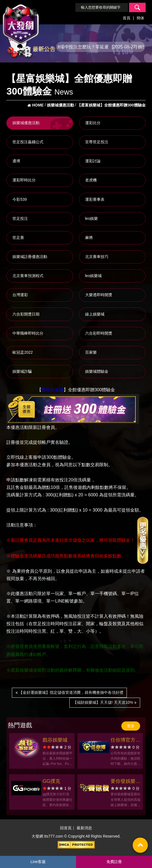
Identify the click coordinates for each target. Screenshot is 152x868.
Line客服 (38, 862)
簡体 (140, 18)
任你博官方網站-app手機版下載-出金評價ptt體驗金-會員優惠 (125, 741)
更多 (131, 726)
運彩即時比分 (24, 180)
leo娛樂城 (94, 276)
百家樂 (91, 352)
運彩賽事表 (95, 199)
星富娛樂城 (53, 390)
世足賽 (18, 238)
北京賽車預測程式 (28, 276)
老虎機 (91, 180)
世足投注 (20, 218)
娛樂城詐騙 (22, 371)
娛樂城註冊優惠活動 (30, 257)
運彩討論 (93, 161)
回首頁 (66, 828)
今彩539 (19, 199)
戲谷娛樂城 (55, 740)
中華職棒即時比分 (28, 333)
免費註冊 (114, 862)
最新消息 (84, 828)
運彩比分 (93, 123)
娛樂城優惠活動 (26, 123)
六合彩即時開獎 (99, 333)
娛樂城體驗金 (97, 371)
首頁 (127, 18)
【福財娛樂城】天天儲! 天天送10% (105, 702)
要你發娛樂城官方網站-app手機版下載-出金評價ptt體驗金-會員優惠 (125, 782)
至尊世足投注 (97, 142)
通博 (16, 161)
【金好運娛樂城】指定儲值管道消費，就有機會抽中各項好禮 (69, 692)
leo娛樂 (92, 218)
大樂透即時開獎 (99, 295)
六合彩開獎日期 (26, 314)
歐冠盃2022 (23, 352)
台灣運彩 (20, 295)
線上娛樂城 (95, 314)
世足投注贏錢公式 (28, 142)
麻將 (89, 238)
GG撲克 (51, 781)
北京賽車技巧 (97, 257)
